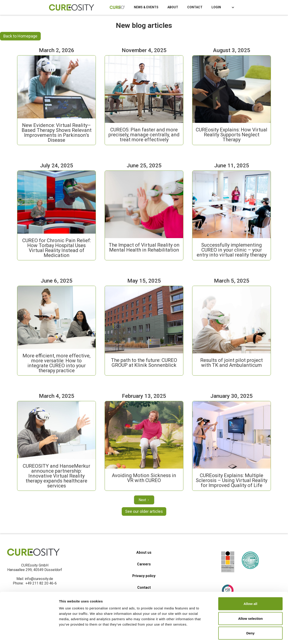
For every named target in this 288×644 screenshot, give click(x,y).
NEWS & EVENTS (146, 7)
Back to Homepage (20, 36)
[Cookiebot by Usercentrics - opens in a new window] (29, 635)
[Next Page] (144, 500)
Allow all (251, 585)
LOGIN (216, 7)
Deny (251, 614)
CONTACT (195, 7)
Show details (236, 635)
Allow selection (250, 600)
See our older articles (144, 511)
